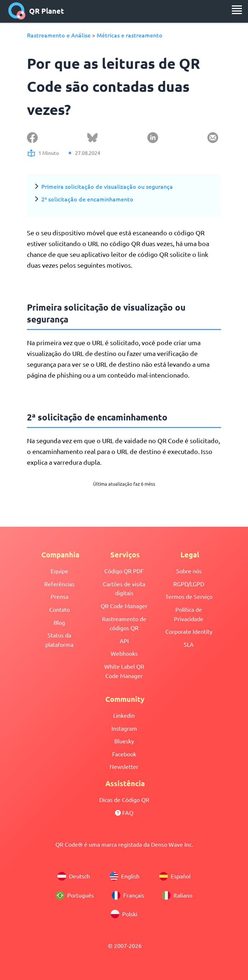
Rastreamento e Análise (59, 35)
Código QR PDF (124, 571)
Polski (124, 914)
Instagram (124, 728)
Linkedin (124, 715)
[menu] (237, 10)
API (124, 641)
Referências (59, 584)
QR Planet (36, 11)
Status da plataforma (59, 640)
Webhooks (124, 653)
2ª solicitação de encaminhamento (87, 199)
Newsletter (124, 766)
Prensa (59, 596)
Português (75, 895)
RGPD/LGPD (189, 584)
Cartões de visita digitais (124, 588)
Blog (59, 622)
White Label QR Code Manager (124, 671)
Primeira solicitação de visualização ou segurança (107, 186)
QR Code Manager (124, 606)
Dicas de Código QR (124, 799)
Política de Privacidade (189, 614)
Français (128, 895)
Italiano (177, 895)
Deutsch (74, 876)
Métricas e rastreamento (130, 35)
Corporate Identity (189, 631)
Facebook (124, 754)
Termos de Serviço (189, 596)
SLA (189, 644)
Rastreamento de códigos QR (124, 623)
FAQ (124, 812)
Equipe (59, 571)
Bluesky (124, 741)
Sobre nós (189, 571)
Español (175, 876)
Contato (59, 609)
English (125, 876)
